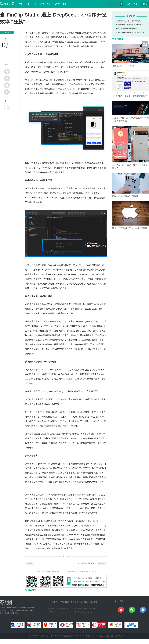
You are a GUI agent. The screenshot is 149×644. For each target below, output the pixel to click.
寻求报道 (84, 602)
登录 (128, 4)
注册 (135, 4)
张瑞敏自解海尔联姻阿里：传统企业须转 (130, 33)
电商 (49, 4)
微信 (27, 274)
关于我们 (55, 602)
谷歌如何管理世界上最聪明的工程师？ (129, 25)
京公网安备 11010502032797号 (74, 636)
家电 (42, 4)
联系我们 (65, 602)
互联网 (57, 4)
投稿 (145, 4)
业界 (28, 4)
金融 (81, 417)
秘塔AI (29, 563)
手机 (35, 4)
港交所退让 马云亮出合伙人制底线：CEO (130, 21)
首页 (21, 4)
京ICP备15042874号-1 (54, 636)
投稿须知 (94, 602)
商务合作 (74, 602)
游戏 (31, 530)
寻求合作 (102, 563)
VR (35, 544)
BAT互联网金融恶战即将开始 (126, 29)
